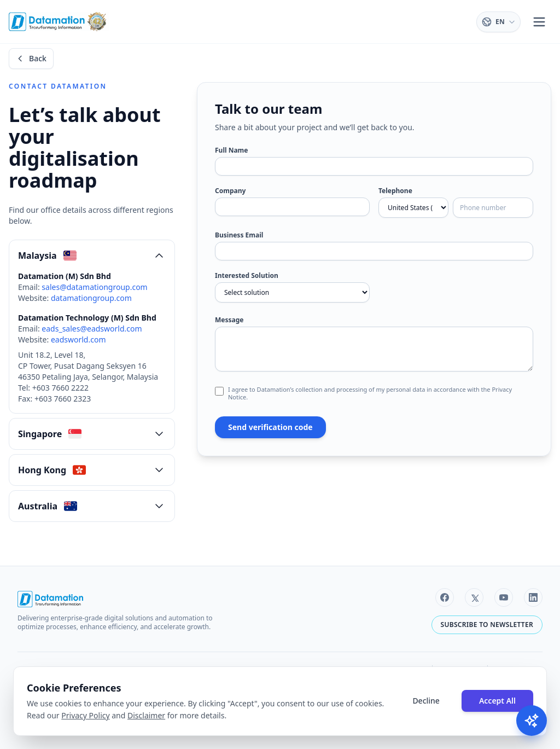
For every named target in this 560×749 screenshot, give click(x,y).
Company (230, 191)
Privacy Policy (85, 715)
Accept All (497, 701)
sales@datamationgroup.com (94, 287)
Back (31, 58)
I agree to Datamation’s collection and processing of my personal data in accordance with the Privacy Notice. (370, 393)
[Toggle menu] (539, 22)
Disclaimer (146, 715)
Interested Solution (247, 276)
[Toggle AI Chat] (532, 721)
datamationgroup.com (91, 298)
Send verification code (270, 427)
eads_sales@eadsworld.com (92, 329)
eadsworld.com (78, 339)
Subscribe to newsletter (487, 625)
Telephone (395, 191)
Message (229, 320)
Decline (426, 701)
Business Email (239, 235)
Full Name (231, 150)
